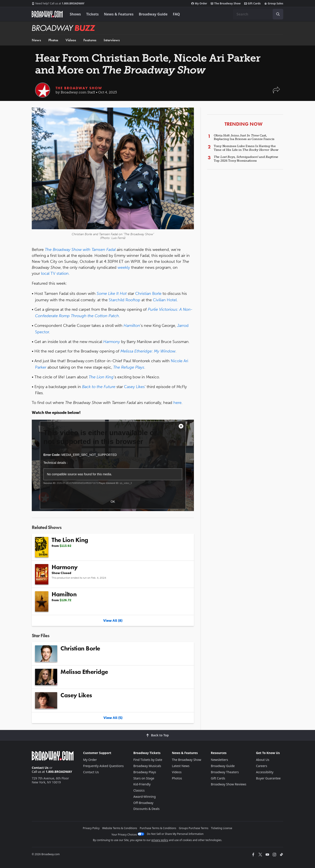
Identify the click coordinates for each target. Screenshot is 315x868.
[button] (276, 92)
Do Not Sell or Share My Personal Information (175, 834)
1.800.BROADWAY (58, 4)
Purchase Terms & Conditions (158, 828)
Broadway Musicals (147, 766)
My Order (199, 4)
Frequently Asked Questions (103, 766)
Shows (75, 14)
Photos (53, 40)
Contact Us (40, 768)
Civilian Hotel (165, 300)
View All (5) (113, 718)
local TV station (55, 273)
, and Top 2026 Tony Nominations (246, 159)
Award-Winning (145, 797)
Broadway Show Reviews (229, 784)
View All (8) (113, 621)
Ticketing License (222, 828)
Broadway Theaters (225, 772)
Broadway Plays (145, 772)
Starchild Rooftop (125, 300)
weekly (124, 267)
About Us (262, 760)
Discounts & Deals (147, 809)
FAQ (176, 14)
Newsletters (219, 760)
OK (113, 502)
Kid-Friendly (142, 784)
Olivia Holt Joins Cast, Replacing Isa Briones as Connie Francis (244, 137)
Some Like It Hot (112, 294)
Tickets (93, 14)
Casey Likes (134, 387)
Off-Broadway (143, 803)
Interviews (112, 40)
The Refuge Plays (129, 367)
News (36, 40)
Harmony (112, 342)
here (177, 403)
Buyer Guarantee (268, 778)
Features (90, 40)
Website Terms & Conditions (120, 828)
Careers (261, 766)
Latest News (181, 766)
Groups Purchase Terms (194, 828)
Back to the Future (99, 387)
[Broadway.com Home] (47, 14)
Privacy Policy (91, 828)
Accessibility (265, 772)
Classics (139, 790)
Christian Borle (148, 294)
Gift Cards (252, 4)
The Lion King (101, 377)
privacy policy (160, 840)
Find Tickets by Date (148, 760)
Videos (71, 40)
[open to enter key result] (278, 14)
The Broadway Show (226, 4)
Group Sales (274, 4)
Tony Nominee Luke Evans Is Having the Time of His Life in (246, 148)
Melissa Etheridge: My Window (148, 351)
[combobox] (258, 14)
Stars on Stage (144, 778)
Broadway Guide (153, 14)
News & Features (119, 14)
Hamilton (132, 326)
